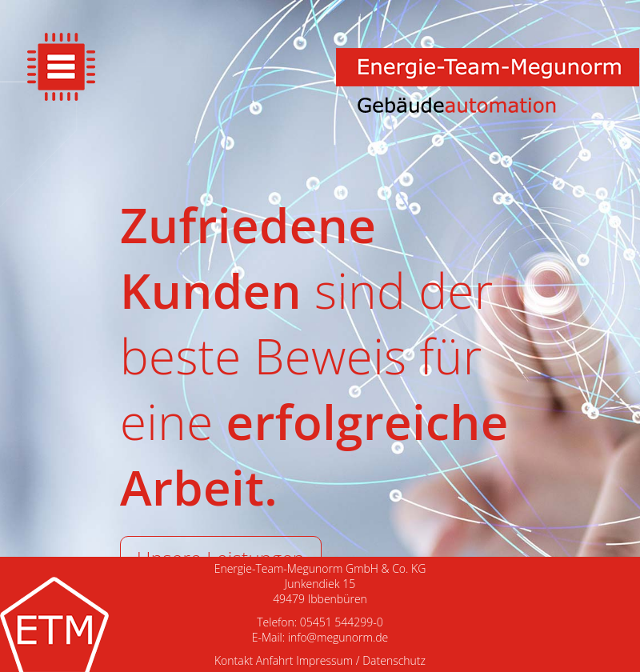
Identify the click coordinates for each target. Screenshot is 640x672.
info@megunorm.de (338, 637)
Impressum (324, 660)
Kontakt (234, 660)
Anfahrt (275, 660)
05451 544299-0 (342, 622)
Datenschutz (394, 660)
